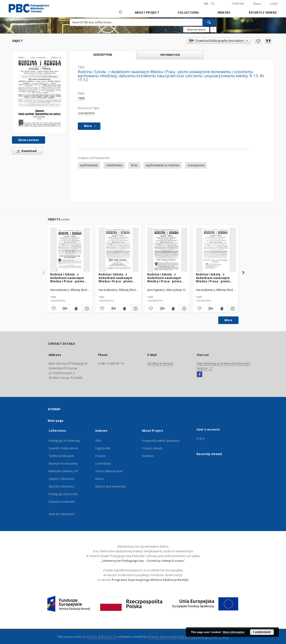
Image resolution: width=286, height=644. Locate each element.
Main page (56, 421)
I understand (262, 632)
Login (274, 3)
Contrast (238, 3)
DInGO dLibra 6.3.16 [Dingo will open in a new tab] (102, 637)
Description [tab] (103, 55)
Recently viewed (263, 13)
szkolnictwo (114, 165)
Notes (99, 479)
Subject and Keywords (110, 486)
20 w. (134, 165)
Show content (29, 140)
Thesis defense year (109, 471)
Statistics (148, 456)
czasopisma (196, 165)
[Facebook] (200, 375)
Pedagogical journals (63, 494)
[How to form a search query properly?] (213, 30)
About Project (147, 13)
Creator (101, 456)
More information (234, 632)
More (228, 320)
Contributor (103, 464)
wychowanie (89, 165)
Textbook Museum (61, 456)
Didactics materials (62, 502)
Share (257, 4)
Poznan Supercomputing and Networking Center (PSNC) (188, 637)
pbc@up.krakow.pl (160, 363)
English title (103, 448)
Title (98, 441)
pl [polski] (213, 4)
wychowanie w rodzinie (163, 165)
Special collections (61, 486)
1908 (81, 98)
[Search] (209, 22)
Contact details (152, 448)
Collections (188, 13)
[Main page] (120, 12)
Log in (201, 438)
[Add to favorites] (258, 41)
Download (26, 151)
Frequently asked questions (161, 441)
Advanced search (196, 30)
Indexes (224, 13)
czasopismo (86, 113)
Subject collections (61, 479)
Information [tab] (170, 55)
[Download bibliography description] (64, 309)
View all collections (62, 514)
